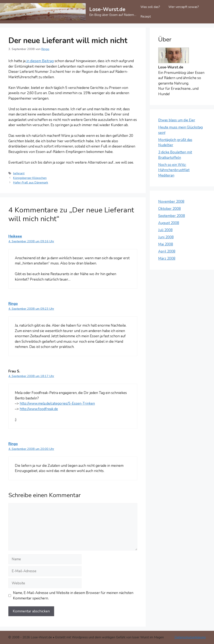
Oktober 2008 (169, 209)
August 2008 (169, 223)
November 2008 (171, 202)
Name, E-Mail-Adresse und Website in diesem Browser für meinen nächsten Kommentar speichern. (73, 596)
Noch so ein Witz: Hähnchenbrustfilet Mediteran (174, 170)
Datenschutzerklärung (190, 637)
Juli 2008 (165, 230)
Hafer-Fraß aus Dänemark (31, 182)
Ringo (13, 304)
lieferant (19, 173)
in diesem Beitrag (40, 61)
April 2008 (167, 251)
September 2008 (172, 216)
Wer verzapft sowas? (184, 7)
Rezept (146, 17)
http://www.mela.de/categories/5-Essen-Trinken (57, 403)
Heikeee (15, 236)
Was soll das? (150, 7)
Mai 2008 (166, 244)
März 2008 (167, 258)
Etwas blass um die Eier (177, 120)
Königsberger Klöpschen (30, 178)
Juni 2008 (166, 237)
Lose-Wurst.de (107, 9)
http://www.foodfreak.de (39, 409)
